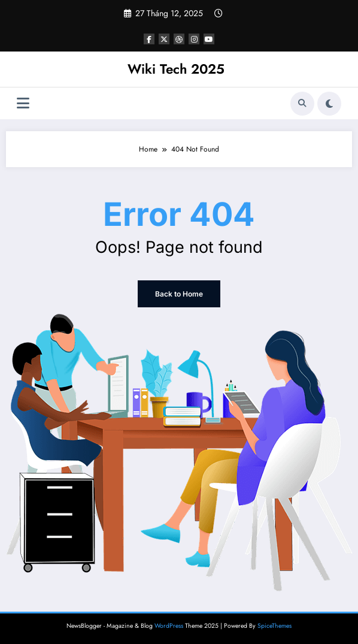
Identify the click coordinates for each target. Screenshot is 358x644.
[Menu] (23, 103)
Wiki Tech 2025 (176, 69)
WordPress (169, 626)
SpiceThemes (274, 626)
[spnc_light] (329, 104)
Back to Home (179, 294)
